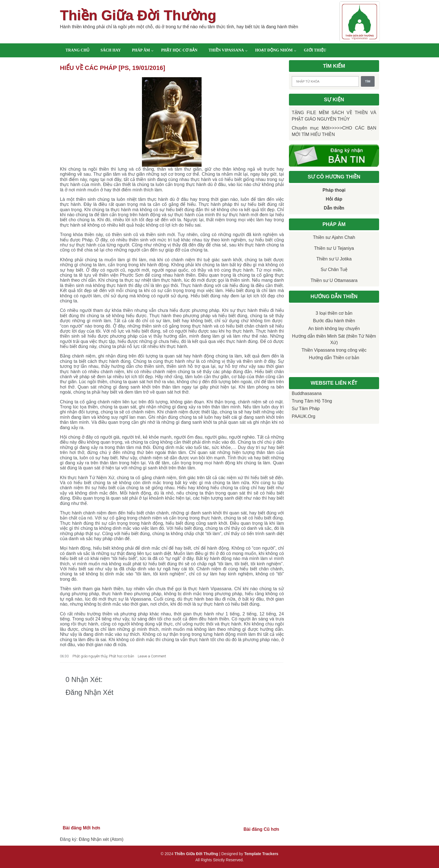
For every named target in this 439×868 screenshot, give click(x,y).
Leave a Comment (152, 656)
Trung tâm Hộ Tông (312, 401)
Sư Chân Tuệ (334, 270)
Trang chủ (77, 50)
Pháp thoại (334, 190)
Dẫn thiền (334, 208)
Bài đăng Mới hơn (81, 828)
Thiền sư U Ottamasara (334, 280)
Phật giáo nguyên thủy (90, 656)
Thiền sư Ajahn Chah (334, 237)
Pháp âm (141, 50)
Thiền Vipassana (226, 50)
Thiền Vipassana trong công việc (334, 350)
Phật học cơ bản (179, 50)
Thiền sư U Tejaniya (334, 248)
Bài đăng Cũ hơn (261, 829)
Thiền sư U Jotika (334, 259)
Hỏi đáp (334, 199)
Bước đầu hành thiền (334, 321)
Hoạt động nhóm (274, 50)
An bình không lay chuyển (334, 329)
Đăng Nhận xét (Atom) (101, 839)
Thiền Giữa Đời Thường (138, 15)
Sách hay (111, 50)
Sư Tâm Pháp (306, 409)
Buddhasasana (307, 393)
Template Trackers (261, 854)
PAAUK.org (303, 416)
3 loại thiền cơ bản (334, 313)
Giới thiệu (315, 50)
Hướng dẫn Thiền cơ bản (334, 358)
